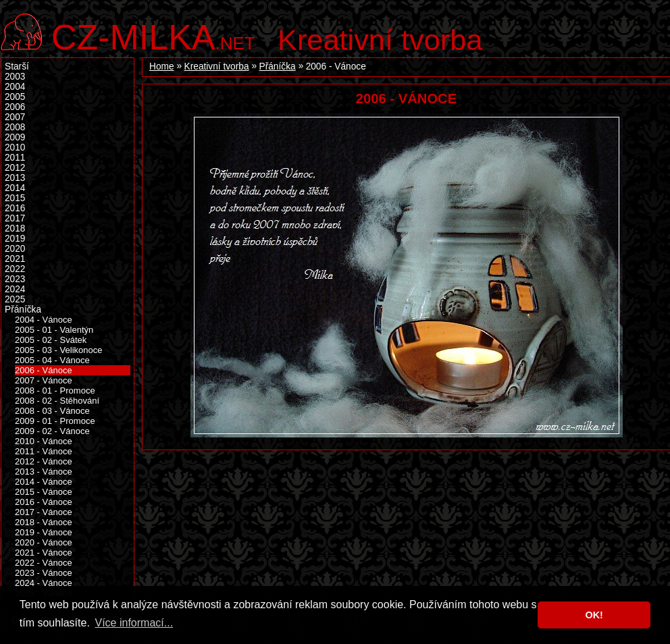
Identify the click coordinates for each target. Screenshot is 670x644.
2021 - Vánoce (44, 553)
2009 (15, 137)
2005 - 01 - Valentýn (54, 330)
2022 (15, 269)
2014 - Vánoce (44, 482)
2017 (15, 218)
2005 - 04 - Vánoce (52, 360)
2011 (15, 158)
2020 (15, 249)
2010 (15, 147)
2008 (15, 127)
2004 (15, 87)
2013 (15, 178)
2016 (15, 208)
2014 (15, 188)
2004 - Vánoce (44, 320)
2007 (15, 117)
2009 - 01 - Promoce (55, 421)
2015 (15, 198)
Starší (17, 66)
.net (153, 35)
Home (162, 66)
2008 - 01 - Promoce (55, 391)
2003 (15, 77)
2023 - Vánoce (44, 573)
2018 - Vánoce (44, 522)
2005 (15, 97)
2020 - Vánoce (44, 542)
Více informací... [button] (134, 623)
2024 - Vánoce (44, 583)
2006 (15, 107)
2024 (15, 289)
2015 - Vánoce (44, 492)
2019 (15, 239)
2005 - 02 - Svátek (51, 340)
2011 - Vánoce (44, 451)
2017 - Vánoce (44, 512)
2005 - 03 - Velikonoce (59, 350)
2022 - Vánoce (44, 563)
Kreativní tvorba (380, 40)
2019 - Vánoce (44, 532)
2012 (15, 168)
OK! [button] (594, 615)
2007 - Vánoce (44, 380)
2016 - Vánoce (44, 502)
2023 (15, 279)
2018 (15, 229)
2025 (15, 299)
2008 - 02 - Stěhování (57, 401)
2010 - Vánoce (44, 441)
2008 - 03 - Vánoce (52, 411)
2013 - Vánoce (44, 472)
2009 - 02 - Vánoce (52, 431)
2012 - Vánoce (44, 461)
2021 (15, 259)
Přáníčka (278, 66)
